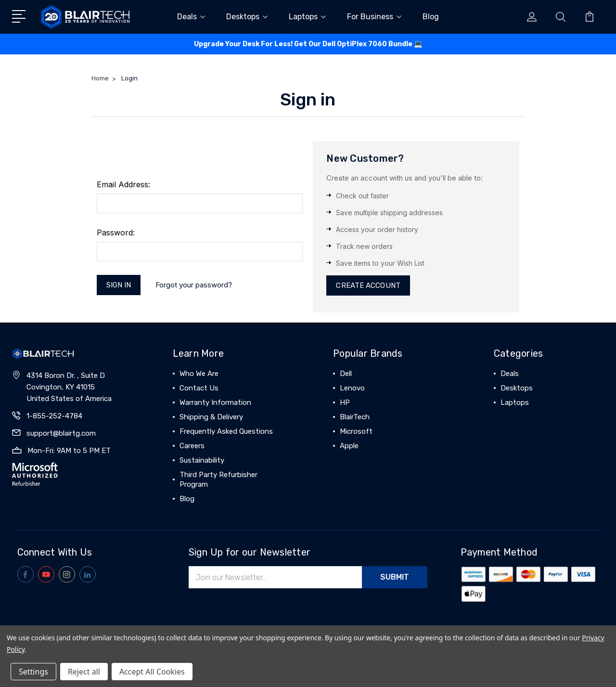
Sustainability (202, 460)
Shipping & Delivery (211, 417)
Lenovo (352, 388)
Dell (346, 374)
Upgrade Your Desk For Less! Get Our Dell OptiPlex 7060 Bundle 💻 (308, 44)
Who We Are (199, 374)
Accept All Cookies (152, 672)
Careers (192, 446)
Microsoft (356, 431)
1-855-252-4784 (54, 416)
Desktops (247, 17)
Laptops (307, 17)
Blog (431, 17)
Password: (116, 233)
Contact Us (199, 388)
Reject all (84, 672)
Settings (33, 672)
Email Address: (123, 184)
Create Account (368, 285)
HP (345, 402)
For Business (374, 17)
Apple (349, 446)
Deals (191, 17)
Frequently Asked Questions (226, 431)
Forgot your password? (194, 285)
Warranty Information (215, 402)
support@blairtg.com (61, 433)
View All (353, 460)
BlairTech (355, 417)
